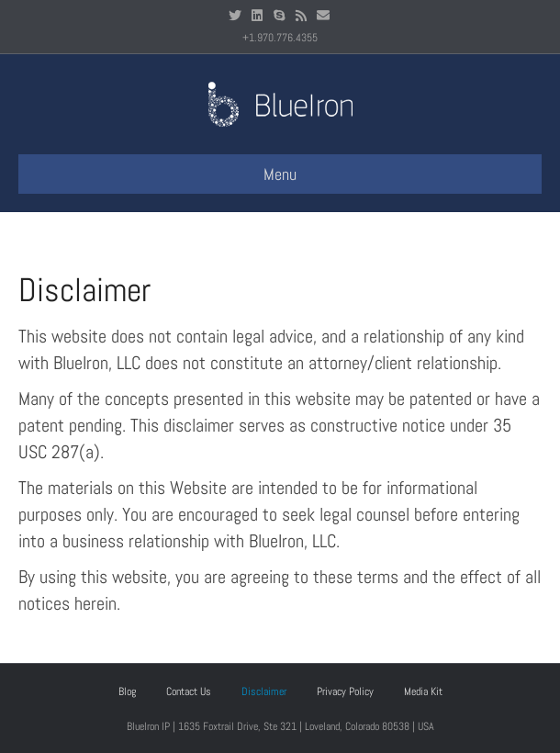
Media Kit (423, 691)
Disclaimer (264, 691)
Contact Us (189, 691)
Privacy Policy (345, 691)
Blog (127, 691)
